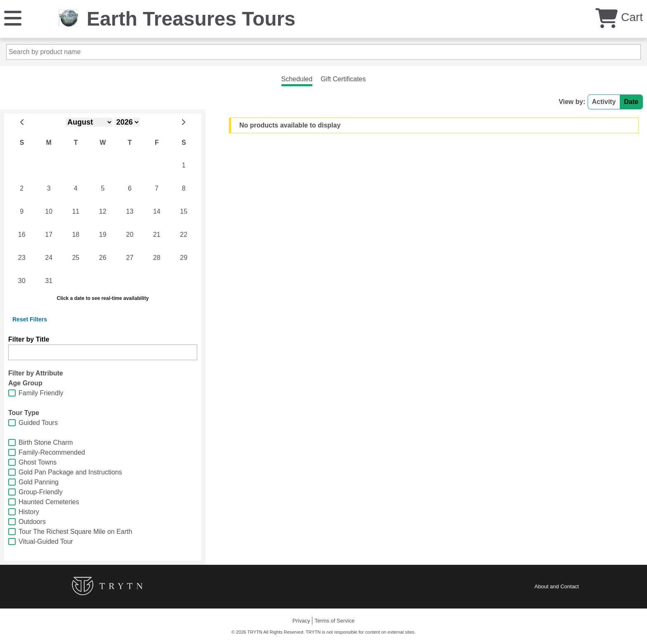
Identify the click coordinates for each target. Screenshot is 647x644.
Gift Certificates (343, 79)
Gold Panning (39, 482)
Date (631, 102)
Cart (619, 17)
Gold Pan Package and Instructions (70, 472)
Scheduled (297, 79)
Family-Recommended (52, 452)
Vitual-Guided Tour (46, 541)
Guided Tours (38, 423)
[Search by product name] (323, 52)
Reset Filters (30, 319)
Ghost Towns (38, 462)
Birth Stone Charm (46, 442)
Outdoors (32, 522)
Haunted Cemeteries (49, 502)
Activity (604, 102)
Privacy (301, 621)
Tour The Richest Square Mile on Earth (75, 532)
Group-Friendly (41, 492)
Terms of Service (334, 621)
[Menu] (13, 18)
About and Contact (557, 586)
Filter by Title (29, 339)
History (29, 512)
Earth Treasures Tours (191, 19)
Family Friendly (41, 393)
